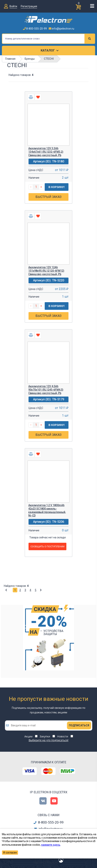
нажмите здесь (51, 845)
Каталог (48, 50)
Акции (28, 736)
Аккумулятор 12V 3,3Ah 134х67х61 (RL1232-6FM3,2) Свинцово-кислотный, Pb (46, 152)
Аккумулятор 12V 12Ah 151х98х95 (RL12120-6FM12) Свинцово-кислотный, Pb (46, 271)
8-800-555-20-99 (35, 29)
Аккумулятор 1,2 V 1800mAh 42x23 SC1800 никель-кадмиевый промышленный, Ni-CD (47, 510)
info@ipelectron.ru (61, 29)
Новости (63, 736)
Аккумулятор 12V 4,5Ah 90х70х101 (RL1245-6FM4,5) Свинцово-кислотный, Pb (46, 390)
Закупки (45, 736)
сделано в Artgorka (45, 862)
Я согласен (10, 853)
